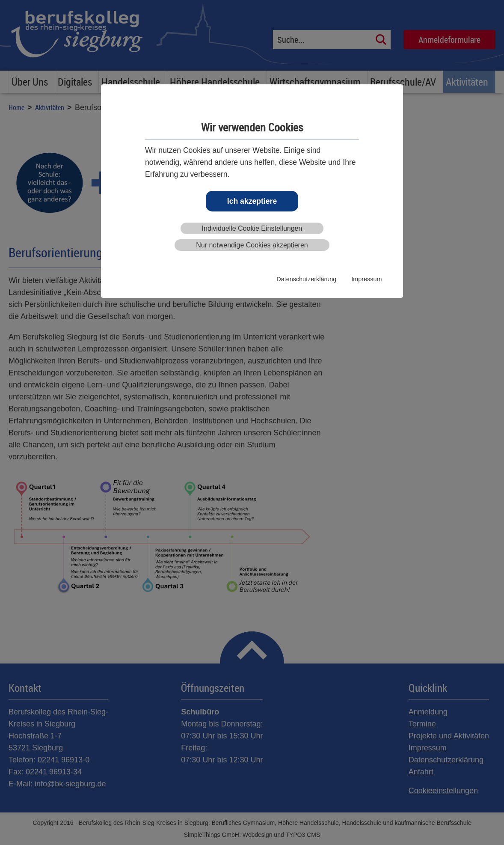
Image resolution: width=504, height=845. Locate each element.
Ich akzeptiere (252, 201)
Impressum (366, 279)
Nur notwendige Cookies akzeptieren (252, 245)
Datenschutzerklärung (306, 279)
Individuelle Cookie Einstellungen (252, 228)
